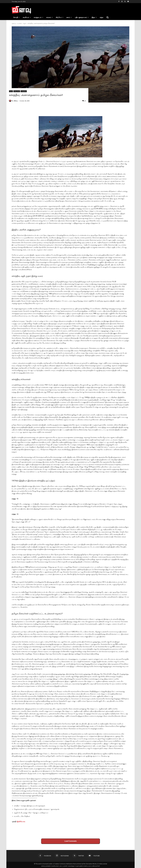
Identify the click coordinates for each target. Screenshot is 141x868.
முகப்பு (14, 23)
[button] (108, 17)
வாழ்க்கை (24, 91)
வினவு (16, 101)
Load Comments (71, 841)
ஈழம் (25, 23)
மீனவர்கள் (17, 91)
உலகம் (20, 23)
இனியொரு (21, 822)
